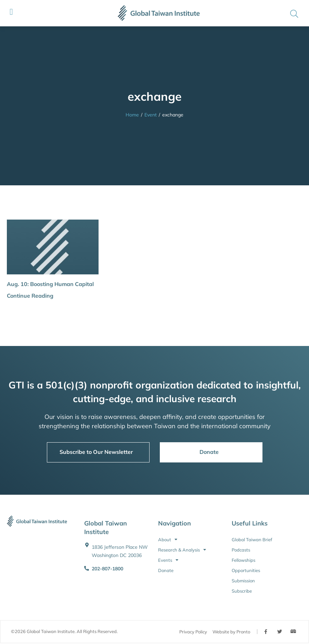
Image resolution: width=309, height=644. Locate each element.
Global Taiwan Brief (252, 540)
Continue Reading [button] (30, 296)
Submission (243, 581)
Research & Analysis (182, 550)
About (168, 540)
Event (151, 115)
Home (132, 115)
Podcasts (241, 550)
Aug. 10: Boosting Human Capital (50, 284)
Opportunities (246, 570)
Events (168, 560)
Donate (166, 570)
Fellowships (243, 560)
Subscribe (242, 591)
